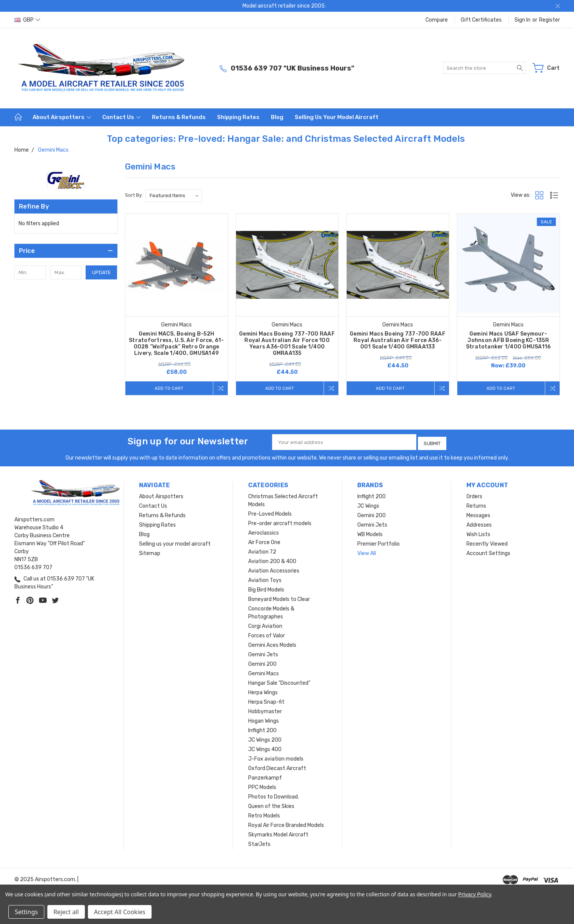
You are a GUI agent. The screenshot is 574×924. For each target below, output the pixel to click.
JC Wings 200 (265, 738)
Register (550, 20)
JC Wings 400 (265, 748)
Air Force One (264, 541)
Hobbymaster (265, 710)
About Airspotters (62, 117)
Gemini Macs (264, 672)
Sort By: (134, 195)
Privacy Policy (475, 894)
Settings (26, 912)
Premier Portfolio (378, 542)
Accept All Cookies (120, 912)
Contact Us (121, 117)
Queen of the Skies (271, 805)
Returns (476, 504)
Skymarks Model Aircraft (278, 833)
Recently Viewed (487, 542)
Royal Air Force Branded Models (286, 824)
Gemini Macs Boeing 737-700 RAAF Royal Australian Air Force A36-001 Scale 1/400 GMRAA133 (398, 340)
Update (102, 272)
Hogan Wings (264, 719)
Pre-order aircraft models (280, 522)
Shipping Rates (238, 117)
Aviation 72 (262, 550)
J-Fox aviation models (276, 757)
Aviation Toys (265, 579)
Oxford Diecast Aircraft (277, 767)
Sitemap (150, 552)
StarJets (259, 843)
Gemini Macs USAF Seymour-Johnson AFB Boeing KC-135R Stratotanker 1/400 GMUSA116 (508, 340)
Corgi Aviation (265, 625)
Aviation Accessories (274, 569)
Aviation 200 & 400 (272, 560)
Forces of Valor (267, 634)
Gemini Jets (263, 653)
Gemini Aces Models (272, 644)
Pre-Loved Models (270, 512)
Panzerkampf (265, 776)
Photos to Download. (274, 795)
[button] (66, 251)
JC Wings (368, 504)
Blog (277, 117)
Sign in (522, 20)
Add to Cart (167, 388)
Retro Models (264, 814)
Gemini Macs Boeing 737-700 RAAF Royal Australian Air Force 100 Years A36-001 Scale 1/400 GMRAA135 (287, 344)
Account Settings (488, 552)
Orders (474, 495)
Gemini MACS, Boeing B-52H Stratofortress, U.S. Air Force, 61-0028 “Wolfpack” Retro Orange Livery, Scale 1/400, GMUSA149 (176, 344)
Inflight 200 (262, 729)
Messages (478, 514)
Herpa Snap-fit (266, 700)
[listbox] (174, 196)
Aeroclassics (264, 531)
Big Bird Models (266, 588)
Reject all (66, 912)
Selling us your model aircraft (337, 117)
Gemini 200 (262, 663)
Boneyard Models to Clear (279, 598)
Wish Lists (478, 533)
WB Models (370, 533)
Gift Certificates (481, 20)
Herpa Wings (263, 691)
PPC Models (262, 786)
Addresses (479, 523)
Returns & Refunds (179, 117)
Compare (437, 20)
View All (367, 552)
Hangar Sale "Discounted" (279, 682)
